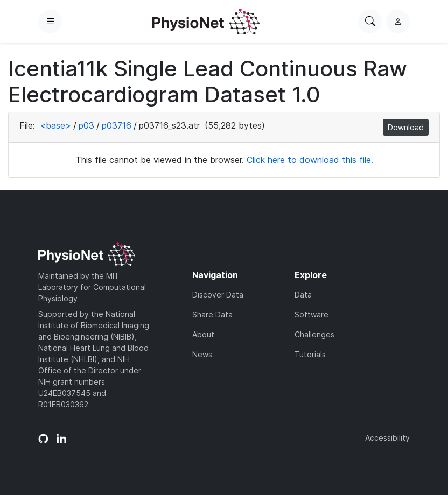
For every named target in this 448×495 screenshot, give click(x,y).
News (202, 354)
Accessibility (387, 438)
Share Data (212, 314)
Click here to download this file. (310, 160)
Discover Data (218, 295)
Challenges (314, 334)
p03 (86, 125)
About (203, 334)
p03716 (117, 125)
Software (311, 314)
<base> (55, 125)
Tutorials (310, 354)
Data (303, 295)
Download (406, 127)
